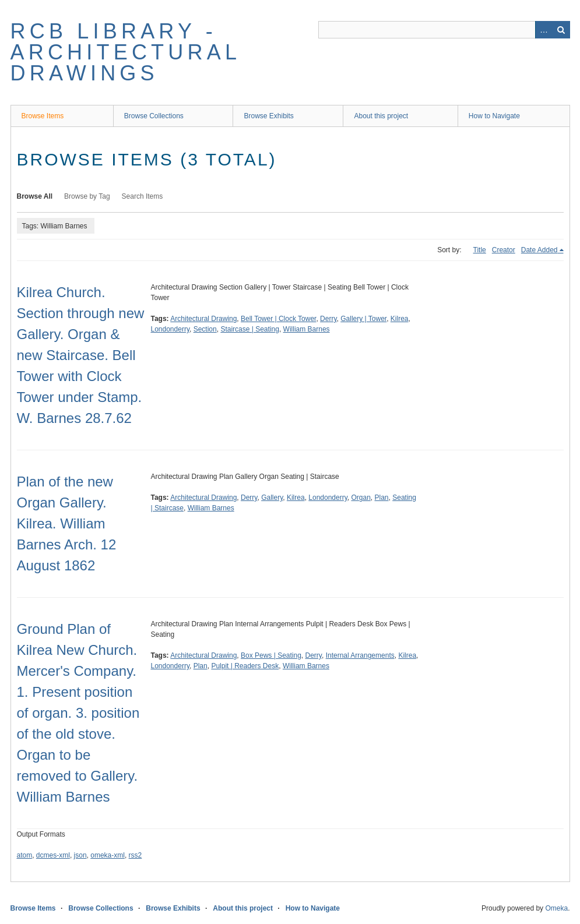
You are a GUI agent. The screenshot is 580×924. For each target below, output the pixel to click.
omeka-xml (108, 855)
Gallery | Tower (363, 319)
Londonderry (171, 329)
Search (561, 30)
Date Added (539, 250)
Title (480, 250)
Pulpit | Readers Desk (245, 666)
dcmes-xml (53, 855)
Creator (504, 250)
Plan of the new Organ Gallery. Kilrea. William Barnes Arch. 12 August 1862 (67, 523)
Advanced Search (544, 30)
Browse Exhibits (268, 116)
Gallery (272, 498)
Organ (361, 498)
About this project (381, 116)
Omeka (556, 908)
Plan (382, 498)
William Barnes (307, 329)
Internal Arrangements (360, 655)
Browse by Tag (87, 196)
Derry (328, 319)
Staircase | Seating (250, 329)
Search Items (143, 196)
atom (25, 855)
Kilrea (400, 319)
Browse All (35, 196)
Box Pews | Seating (271, 655)
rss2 (136, 855)
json (80, 855)
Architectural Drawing (203, 319)
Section (205, 329)
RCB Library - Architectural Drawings (125, 52)
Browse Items (43, 116)
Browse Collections (154, 116)
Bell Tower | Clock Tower (278, 319)
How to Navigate (494, 116)
